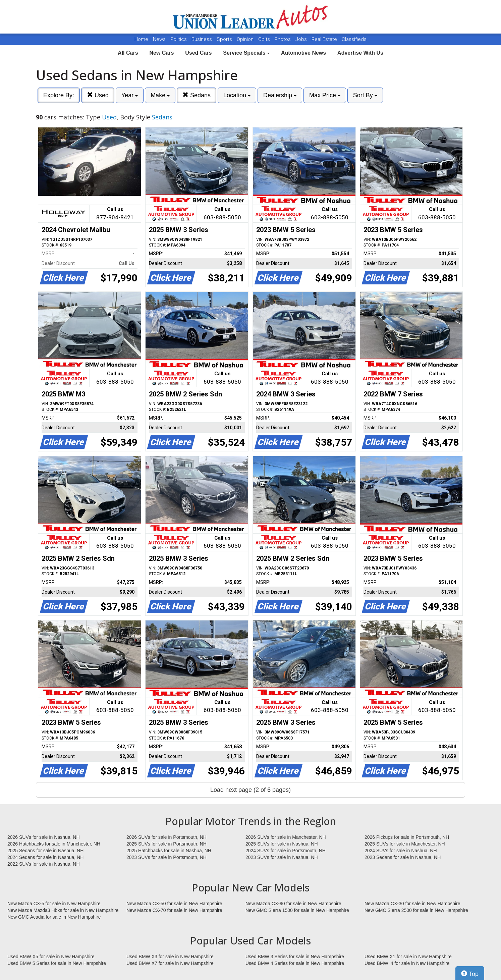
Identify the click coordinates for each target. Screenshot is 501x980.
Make (160, 95)
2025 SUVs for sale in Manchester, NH (405, 844)
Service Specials (246, 53)
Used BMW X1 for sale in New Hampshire (408, 957)
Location (237, 95)
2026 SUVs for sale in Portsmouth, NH (166, 837)
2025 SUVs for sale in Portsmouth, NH (166, 844)
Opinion (246, 39)
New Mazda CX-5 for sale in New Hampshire (54, 904)
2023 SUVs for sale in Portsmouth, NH (166, 857)
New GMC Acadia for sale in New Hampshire (54, 917)
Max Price (325, 95)
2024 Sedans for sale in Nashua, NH (45, 857)
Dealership (280, 95)
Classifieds (354, 39)
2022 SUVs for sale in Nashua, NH (44, 864)
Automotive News (303, 53)
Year (130, 95)
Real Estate (325, 39)
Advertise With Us (360, 53)
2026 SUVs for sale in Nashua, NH (44, 837)
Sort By (365, 95)
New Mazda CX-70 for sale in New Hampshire (174, 910)
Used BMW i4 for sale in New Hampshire (407, 963)
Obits (265, 39)
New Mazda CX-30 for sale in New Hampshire (412, 904)
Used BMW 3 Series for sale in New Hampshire (295, 957)
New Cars (161, 53)
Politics (179, 39)
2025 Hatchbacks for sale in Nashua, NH (169, 851)
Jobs (302, 39)
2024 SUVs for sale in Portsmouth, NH (286, 851)
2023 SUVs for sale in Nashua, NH (282, 857)
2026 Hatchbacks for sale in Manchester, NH (54, 844)
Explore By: (59, 95)
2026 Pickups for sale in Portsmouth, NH (407, 837)
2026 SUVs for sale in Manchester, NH (286, 837)
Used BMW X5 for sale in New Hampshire (51, 957)
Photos (283, 39)
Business (202, 39)
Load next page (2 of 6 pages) (250, 790)
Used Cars (198, 53)
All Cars (128, 53)
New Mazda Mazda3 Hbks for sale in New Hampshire (63, 910)
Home (141, 39)
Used (98, 95)
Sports (225, 39)
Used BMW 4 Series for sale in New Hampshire (295, 963)
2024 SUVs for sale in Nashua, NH (401, 851)
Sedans (197, 95)
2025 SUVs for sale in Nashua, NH (282, 844)
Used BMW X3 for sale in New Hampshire (170, 957)
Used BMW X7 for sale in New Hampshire (170, 963)
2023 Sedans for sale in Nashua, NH (403, 857)
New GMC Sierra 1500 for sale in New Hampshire (297, 910)
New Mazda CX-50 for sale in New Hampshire (174, 904)
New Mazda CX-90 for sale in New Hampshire (293, 904)
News (159, 39)
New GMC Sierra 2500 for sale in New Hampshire (416, 910)
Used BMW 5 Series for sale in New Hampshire (57, 963)
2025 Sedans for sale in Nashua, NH (45, 851)
